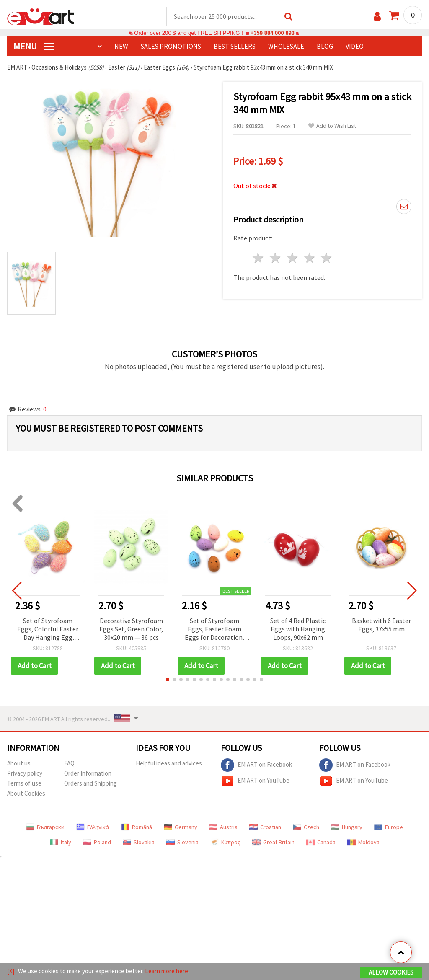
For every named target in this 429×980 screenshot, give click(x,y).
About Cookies (26, 794)
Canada (321, 843)
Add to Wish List (332, 126)
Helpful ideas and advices (169, 764)
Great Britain (273, 843)
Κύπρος (225, 843)
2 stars (276, 258)
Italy (61, 843)
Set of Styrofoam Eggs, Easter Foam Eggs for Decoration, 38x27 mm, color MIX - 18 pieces (214, 630)
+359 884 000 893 (272, 33)
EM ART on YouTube (255, 781)
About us (19, 764)
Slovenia (182, 843)
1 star (259, 258)
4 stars (310, 258)
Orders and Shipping (90, 784)
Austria (223, 827)
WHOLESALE (286, 47)
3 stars (293, 258)
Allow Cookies (391, 972)
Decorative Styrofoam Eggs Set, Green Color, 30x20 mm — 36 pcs (131, 629)
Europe (389, 827)
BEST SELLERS (235, 47)
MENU (34, 47)
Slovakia (139, 843)
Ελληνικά (93, 827)
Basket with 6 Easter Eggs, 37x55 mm (381, 625)
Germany (181, 827)
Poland (97, 843)
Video (355, 47)
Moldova (363, 843)
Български (45, 827)
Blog (325, 47)
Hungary (347, 827)
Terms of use (24, 784)
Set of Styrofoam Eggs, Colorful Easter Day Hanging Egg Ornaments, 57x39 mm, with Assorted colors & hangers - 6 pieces (48, 630)
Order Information (88, 774)
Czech (306, 827)
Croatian (265, 827)
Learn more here (167, 971)
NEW (121, 47)
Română (137, 827)
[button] (168, 680)
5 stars (327, 258)
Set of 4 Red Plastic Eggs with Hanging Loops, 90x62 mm (298, 629)
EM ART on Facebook (256, 765)
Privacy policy (25, 774)
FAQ (69, 764)
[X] (11, 971)
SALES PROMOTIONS (171, 47)
